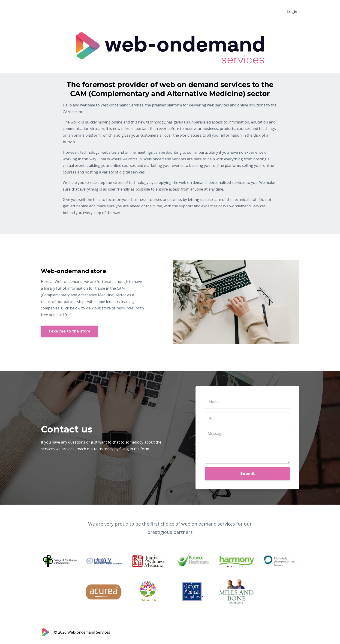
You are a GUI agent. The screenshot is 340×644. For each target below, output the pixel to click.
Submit (247, 474)
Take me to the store (69, 331)
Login (292, 12)
